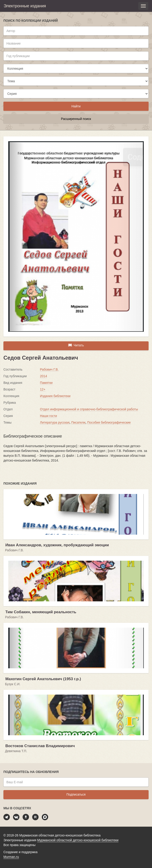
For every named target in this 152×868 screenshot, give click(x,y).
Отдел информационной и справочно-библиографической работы (89, 409)
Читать (76, 345)
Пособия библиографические (109, 422)
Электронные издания (25, 6)
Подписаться (76, 794)
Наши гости (48, 416)
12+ (43, 389)
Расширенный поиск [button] (76, 119)
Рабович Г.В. (49, 369)
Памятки (46, 383)
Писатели (78, 422)
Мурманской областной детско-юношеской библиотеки (78, 840)
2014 (43, 376)
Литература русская (55, 422)
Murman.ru (11, 857)
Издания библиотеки (55, 396)
